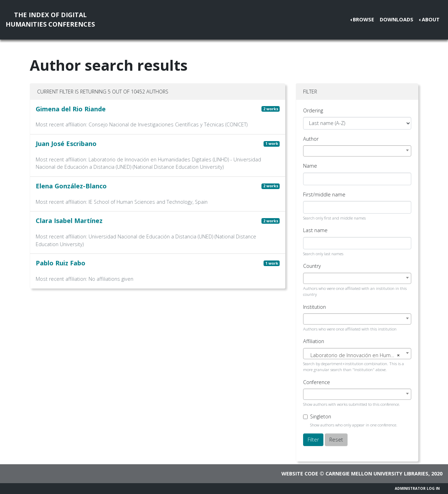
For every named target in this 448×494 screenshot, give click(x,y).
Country (312, 266)
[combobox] (357, 151)
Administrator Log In (417, 488)
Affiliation (314, 341)
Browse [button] (363, 19)
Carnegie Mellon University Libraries (377, 474)
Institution (314, 307)
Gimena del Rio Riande (71, 109)
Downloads (397, 19)
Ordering (313, 110)
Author (311, 139)
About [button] (431, 19)
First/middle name (324, 194)
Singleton (321, 416)
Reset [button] (336, 440)
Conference (317, 382)
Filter (313, 440)
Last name (315, 230)
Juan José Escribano (66, 144)
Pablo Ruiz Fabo (61, 263)
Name (310, 166)
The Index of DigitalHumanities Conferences (50, 19)
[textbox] (357, 355)
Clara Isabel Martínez (69, 221)
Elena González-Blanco (71, 186)
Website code (300, 474)
